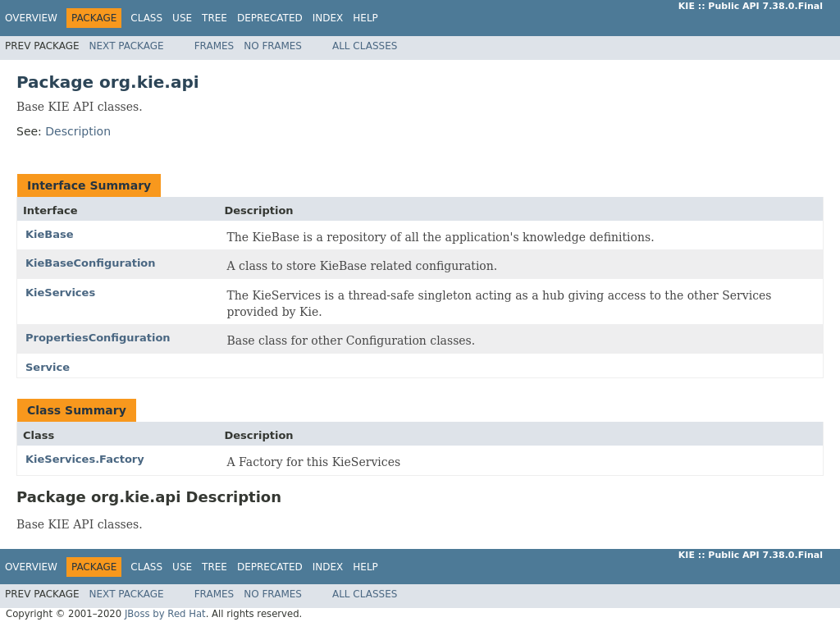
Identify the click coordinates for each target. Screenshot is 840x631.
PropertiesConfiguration (98, 338)
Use (182, 18)
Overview (31, 18)
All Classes (365, 46)
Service (48, 367)
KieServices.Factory (85, 459)
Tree (215, 18)
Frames (215, 46)
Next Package (127, 46)
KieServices (60, 293)
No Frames (273, 46)
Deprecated (270, 18)
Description (78, 131)
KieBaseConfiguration (91, 263)
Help (365, 18)
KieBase (50, 234)
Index (328, 18)
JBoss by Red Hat (165, 614)
